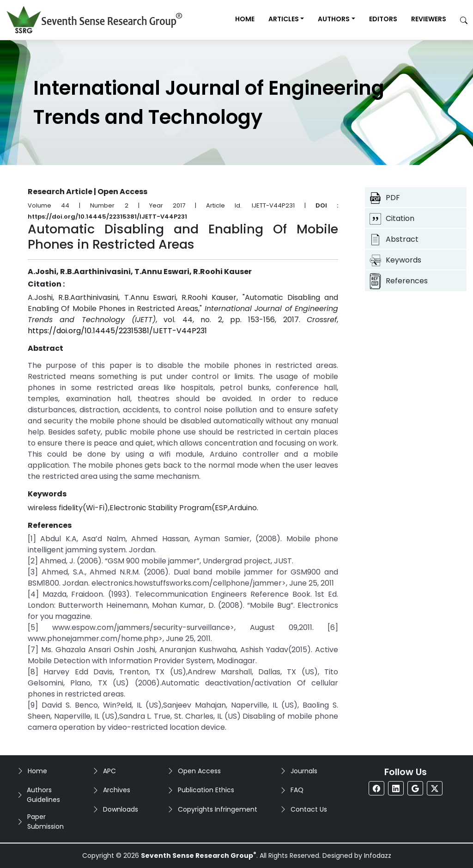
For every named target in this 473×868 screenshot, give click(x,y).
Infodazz (378, 856)
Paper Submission (45, 822)
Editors (383, 19)
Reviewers (429, 19)
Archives (117, 790)
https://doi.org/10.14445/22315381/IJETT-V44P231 (117, 331)
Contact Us (309, 809)
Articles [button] (284, 19)
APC (109, 771)
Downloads (121, 809)
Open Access (199, 771)
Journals (304, 771)
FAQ (297, 790)
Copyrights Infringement (218, 809)
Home (245, 19)
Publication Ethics (206, 790)
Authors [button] (334, 19)
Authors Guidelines (43, 795)
